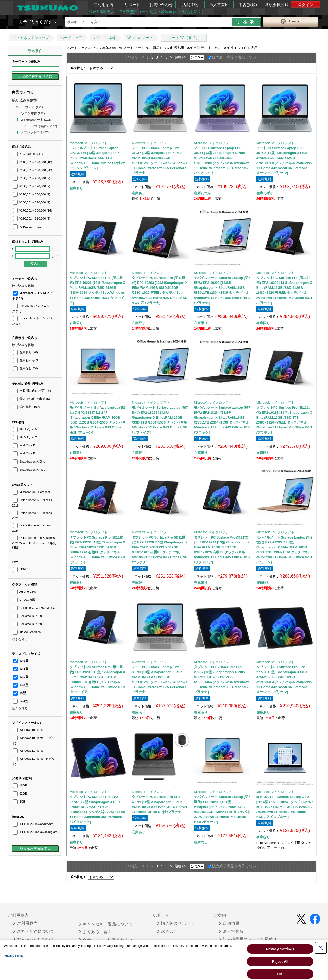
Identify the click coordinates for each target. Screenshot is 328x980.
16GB (20, 785)
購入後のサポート (176, 923)
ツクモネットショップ (31, 38)
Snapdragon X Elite (29, 462)
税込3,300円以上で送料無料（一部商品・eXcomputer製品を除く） (147, 12)
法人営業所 (219, 5)
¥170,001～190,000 (33, 170)
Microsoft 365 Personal (31, 492)
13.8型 (21, 685)
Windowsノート (140, 38)
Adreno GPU (25, 592)
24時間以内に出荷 (32, 391)
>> (184, 57)
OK (280, 974)
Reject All (280, 962)
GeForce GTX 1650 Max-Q (34, 608)
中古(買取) (248, 5)
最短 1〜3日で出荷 (31, 399)
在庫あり (26, 352)
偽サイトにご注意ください (106, 940)
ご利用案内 (103, 5)
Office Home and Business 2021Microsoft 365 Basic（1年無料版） (34, 543)
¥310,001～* (28, 227)
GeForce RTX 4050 (29, 624)
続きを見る (20, 639)
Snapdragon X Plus (29, 470)
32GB (20, 793)
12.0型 (21, 661)
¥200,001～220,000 (32, 186)
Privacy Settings (280, 949)
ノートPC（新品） (184, 38)
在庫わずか (26, 360)
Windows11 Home (28, 751)
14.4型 (21, 701)
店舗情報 (190, 5)
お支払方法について (34, 939)
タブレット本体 (35, 132)
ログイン (306, 5)
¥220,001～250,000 (32, 194)
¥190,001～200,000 (32, 178)
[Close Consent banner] (321, 948)
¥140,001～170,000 (33, 162)
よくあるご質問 (95, 932)
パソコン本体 (105, 38)
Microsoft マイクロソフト (89, 143)
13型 (19, 693)
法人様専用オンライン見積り (248, 939)
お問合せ (168, 931)
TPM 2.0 (22, 569)
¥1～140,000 (28, 154)
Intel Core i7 (24, 453)
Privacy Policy (14, 956)
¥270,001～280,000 (33, 210)
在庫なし (26, 368)
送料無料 (26, 407)
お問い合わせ (161, 5)
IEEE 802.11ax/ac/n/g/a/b (33, 824)
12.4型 (21, 669)
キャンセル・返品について (106, 924)
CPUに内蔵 (24, 600)
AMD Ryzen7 (25, 437)
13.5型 (21, 677)
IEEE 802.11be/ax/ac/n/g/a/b (35, 832)
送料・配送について (34, 931)
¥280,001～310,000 (32, 219)
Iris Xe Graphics (27, 632)
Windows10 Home (28, 730)
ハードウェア (71, 38)
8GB (19, 802)
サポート (132, 5)
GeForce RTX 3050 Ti (31, 616)
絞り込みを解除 (25, 100)
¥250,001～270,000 (32, 202)
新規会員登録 (277, 5)
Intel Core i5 (24, 445)
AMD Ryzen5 (25, 429)
